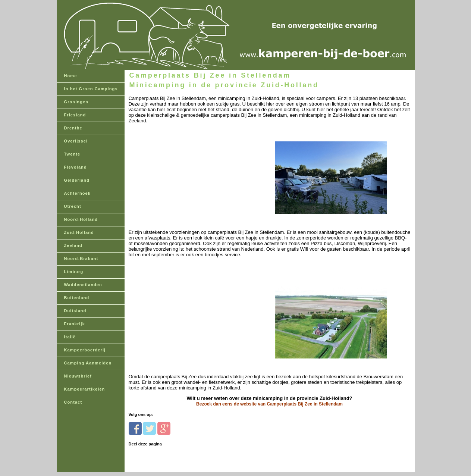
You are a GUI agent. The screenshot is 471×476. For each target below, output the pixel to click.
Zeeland (73, 245)
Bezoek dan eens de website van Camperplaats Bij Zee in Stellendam (269, 404)
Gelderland (77, 180)
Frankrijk (75, 324)
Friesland (75, 115)
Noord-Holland (81, 219)
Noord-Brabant (81, 259)
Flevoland (76, 167)
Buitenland (77, 298)
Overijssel (76, 141)
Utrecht (73, 206)
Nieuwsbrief (78, 376)
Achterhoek (78, 193)
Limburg (74, 272)
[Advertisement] (180, 170)
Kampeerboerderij (85, 350)
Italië (70, 337)
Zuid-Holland (79, 232)
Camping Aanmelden (88, 363)
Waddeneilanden (83, 285)
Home (71, 76)
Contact (73, 402)
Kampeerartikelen (85, 389)
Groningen (76, 102)
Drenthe (73, 128)
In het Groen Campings (91, 89)
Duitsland (75, 311)
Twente (72, 154)
